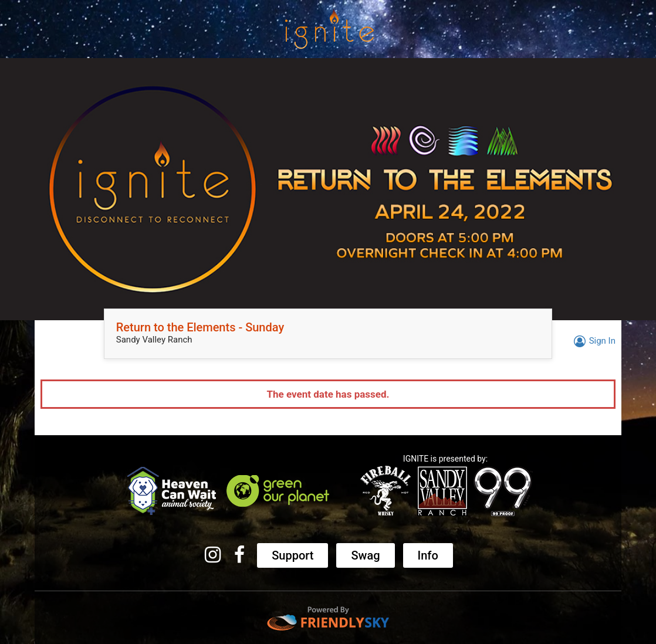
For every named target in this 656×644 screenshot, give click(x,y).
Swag (365, 555)
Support (293, 555)
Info (428, 555)
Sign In (593, 341)
